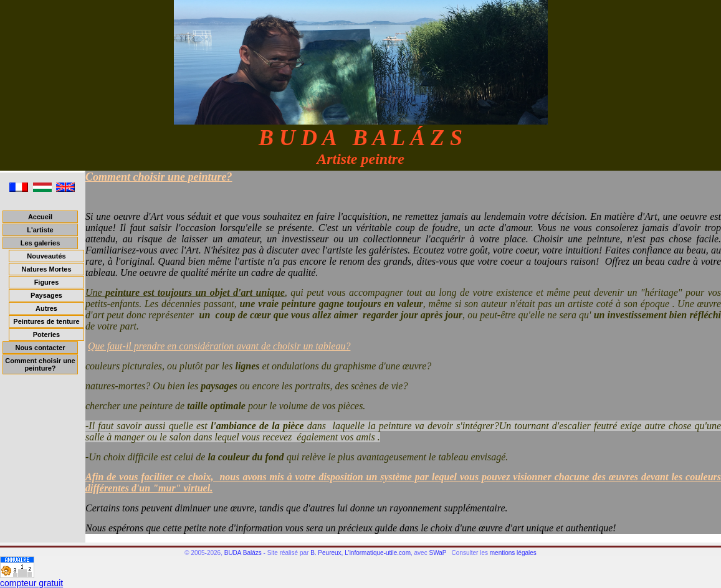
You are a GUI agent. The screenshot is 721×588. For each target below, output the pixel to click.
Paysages (46, 295)
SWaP (437, 553)
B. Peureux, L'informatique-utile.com (360, 553)
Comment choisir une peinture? (40, 364)
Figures (47, 282)
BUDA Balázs (243, 553)
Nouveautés (46, 256)
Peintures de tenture (46, 321)
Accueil (40, 217)
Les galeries (41, 243)
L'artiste (40, 230)
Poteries (46, 334)
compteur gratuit (31, 583)
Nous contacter (40, 348)
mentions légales (513, 553)
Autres (46, 308)
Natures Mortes (46, 269)
